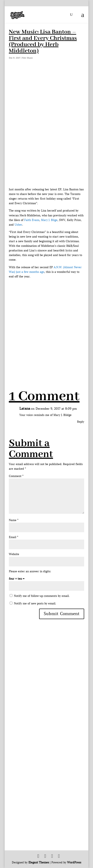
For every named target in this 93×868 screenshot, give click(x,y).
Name (14, 520)
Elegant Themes (39, 862)
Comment (16, 476)
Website (14, 554)
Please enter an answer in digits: (30, 571)
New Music (27, 58)
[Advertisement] (46, 325)
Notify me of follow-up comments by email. (42, 596)
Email (13, 537)
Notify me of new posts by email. (35, 603)
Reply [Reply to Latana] (81, 422)
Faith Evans (32, 220)
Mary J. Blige (49, 220)
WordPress (74, 862)
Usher (18, 225)
